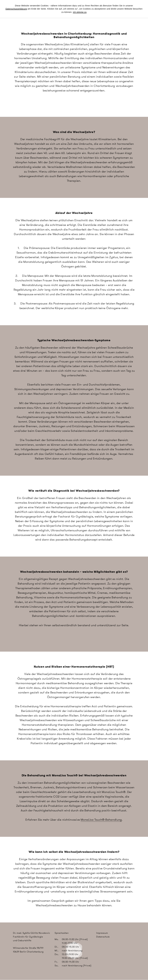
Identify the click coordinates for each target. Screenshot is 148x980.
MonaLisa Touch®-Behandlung (101, 820)
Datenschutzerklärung (16, 9)
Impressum (102, 933)
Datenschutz (103, 937)
